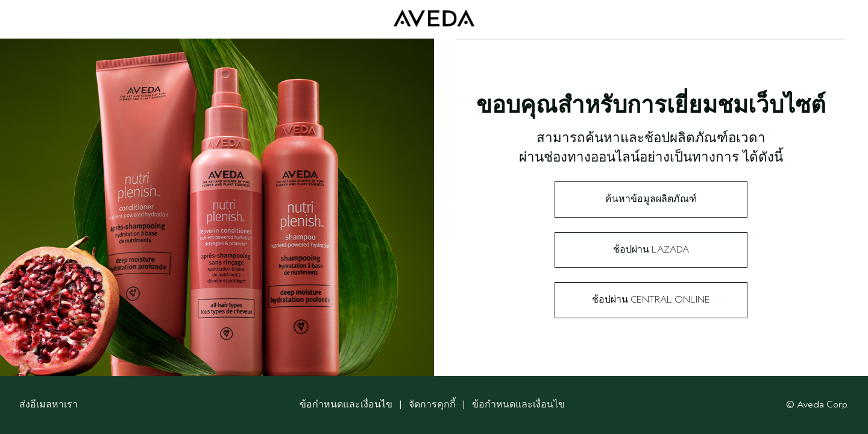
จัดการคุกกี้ (433, 404)
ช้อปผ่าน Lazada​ (651, 250)
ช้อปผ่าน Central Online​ (651, 300)
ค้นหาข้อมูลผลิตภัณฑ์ (651, 199)
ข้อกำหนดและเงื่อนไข (346, 404)
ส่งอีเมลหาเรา (49, 404)
